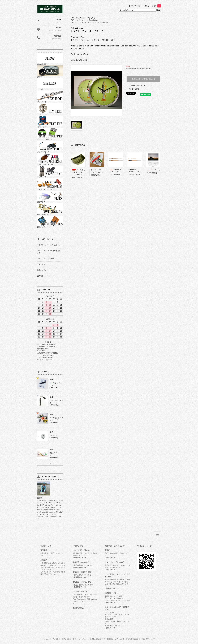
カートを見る (154, 6)
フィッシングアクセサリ (85, 22)
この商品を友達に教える (137, 85)
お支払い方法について (98, 639)
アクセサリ (91, 18)
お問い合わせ (67, 639)
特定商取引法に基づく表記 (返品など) (139, 69)
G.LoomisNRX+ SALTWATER (136, 171)
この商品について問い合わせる (143, 79)
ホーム (45, 639)
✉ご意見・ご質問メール (46, 360)
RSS (148, 639)
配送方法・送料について (116, 639)
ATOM (153, 639)
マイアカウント (137, 6)
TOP (72, 18)
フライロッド (81, 20)
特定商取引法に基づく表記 (135, 639)
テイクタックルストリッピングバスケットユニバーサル (82, 172)
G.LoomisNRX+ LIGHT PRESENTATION (121, 171)
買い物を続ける (134, 89)
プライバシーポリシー (81, 639)
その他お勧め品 (102, 22)
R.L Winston (81, 18)
